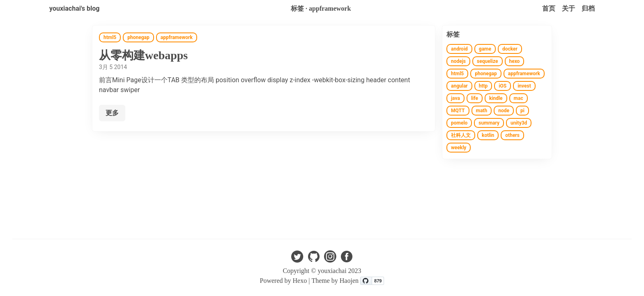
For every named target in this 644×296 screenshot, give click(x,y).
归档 (588, 8)
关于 (568, 8)
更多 (112, 113)
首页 (549, 8)
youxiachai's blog (74, 8)
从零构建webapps (143, 55)
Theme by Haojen (336, 281)
